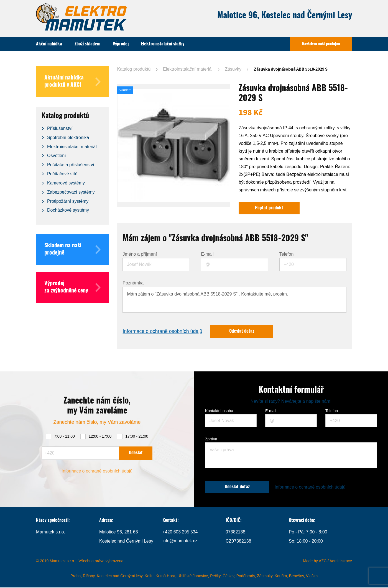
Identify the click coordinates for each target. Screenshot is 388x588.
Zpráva (211, 440)
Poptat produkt (269, 208)
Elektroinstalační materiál (188, 69)
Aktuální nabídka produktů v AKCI (72, 82)
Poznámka (133, 283)
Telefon (287, 255)
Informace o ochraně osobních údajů (163, 332)
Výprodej (121, 44)
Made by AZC (315, 561)
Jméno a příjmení (140, 255)
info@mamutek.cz (180, 542)
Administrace (341, 561)
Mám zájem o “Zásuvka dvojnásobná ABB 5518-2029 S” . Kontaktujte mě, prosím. (234, 300)
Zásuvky (233, 69)
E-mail (207, 255)
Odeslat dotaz (244, 332)
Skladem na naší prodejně (72, 250)
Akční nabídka (49, 44)
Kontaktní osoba (219, 411)
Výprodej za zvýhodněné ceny (72, 287)
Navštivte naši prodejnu (321, 44)
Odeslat (136, 453)
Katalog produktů (134, 69)
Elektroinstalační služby (163, 44)
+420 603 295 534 (180, 533)
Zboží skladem (87, 44)
